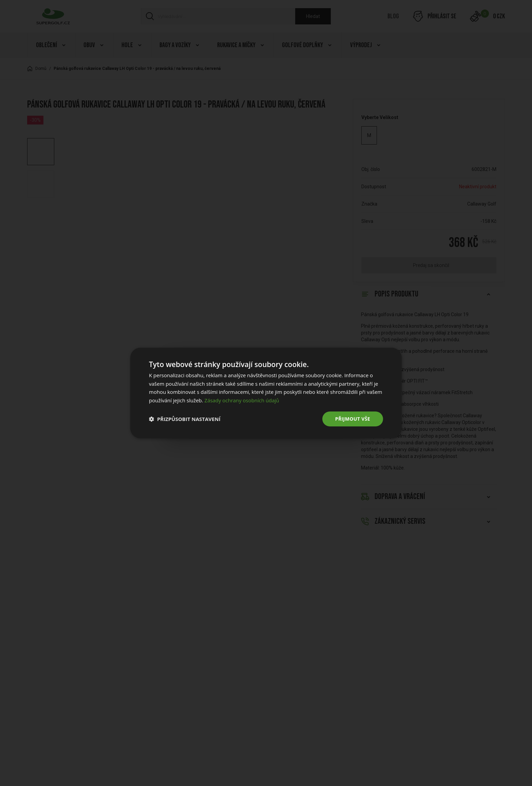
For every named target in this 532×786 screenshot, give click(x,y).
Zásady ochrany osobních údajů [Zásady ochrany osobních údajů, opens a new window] (242, 400)
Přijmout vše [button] (353, 419)
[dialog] (266, 393)
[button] (185, 419)
